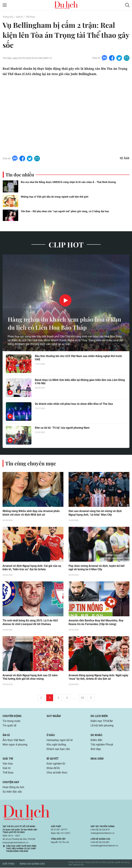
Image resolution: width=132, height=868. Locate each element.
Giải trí (19, 17)
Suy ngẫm (54, 716)
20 (82, 698)
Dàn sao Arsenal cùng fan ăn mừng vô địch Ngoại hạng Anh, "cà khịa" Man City (95, 513)
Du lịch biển (99, 716)
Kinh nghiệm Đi (56, 764)
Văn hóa (8, 764)
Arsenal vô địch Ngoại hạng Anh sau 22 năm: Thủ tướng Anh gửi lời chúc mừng (30, 677)
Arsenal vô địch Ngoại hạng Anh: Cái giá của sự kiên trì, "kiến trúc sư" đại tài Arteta (32, 568)
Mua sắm (97, 759)
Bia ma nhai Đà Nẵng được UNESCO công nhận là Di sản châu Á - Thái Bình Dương (68, 182)
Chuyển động (12, 716)
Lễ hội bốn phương (102, 726)
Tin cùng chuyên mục (31, 463)
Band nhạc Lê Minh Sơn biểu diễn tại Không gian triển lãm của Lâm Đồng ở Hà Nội (80, 382)
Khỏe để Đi (53, 768)
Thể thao (30, 17)
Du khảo (96, 735)
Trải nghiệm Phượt (102, 745)
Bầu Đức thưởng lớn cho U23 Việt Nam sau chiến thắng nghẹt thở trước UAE (78, 358)
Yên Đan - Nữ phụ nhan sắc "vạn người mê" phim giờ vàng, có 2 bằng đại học (65, 211)
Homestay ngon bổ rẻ (60, 740)
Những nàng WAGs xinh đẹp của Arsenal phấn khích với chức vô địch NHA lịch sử (31, 513)
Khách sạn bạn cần (58, 749)
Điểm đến (96, 740)
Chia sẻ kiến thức (57, 773)
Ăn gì (6, 735)
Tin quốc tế (9, 726)
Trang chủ (8, 17)
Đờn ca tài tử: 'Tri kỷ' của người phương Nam (62, 428)
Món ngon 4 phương (15, 745)
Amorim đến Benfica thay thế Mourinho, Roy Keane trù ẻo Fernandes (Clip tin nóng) (96, 623)
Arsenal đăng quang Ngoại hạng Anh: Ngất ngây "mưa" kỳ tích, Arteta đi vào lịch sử (98, 677)
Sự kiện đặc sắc (12, 792)
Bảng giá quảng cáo (32, 864)
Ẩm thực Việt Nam (14, 740)
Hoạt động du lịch (13, 788)
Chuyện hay (11, 783)
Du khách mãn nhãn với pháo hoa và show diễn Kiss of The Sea (74, 404)
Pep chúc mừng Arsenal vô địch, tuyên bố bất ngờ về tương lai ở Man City (97, 568)
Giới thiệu (9, 864)
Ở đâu (51, 735)
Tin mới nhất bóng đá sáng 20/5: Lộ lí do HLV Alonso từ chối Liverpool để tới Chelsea (30, 623)
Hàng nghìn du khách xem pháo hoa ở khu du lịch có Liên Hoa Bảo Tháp (61, 323)
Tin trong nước (12, 721)
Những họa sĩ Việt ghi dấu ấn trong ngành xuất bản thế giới (55, 197)
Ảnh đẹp (96, 749)
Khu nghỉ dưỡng (56, 745)
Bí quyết (53, 759)
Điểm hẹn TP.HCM (101, 721)
